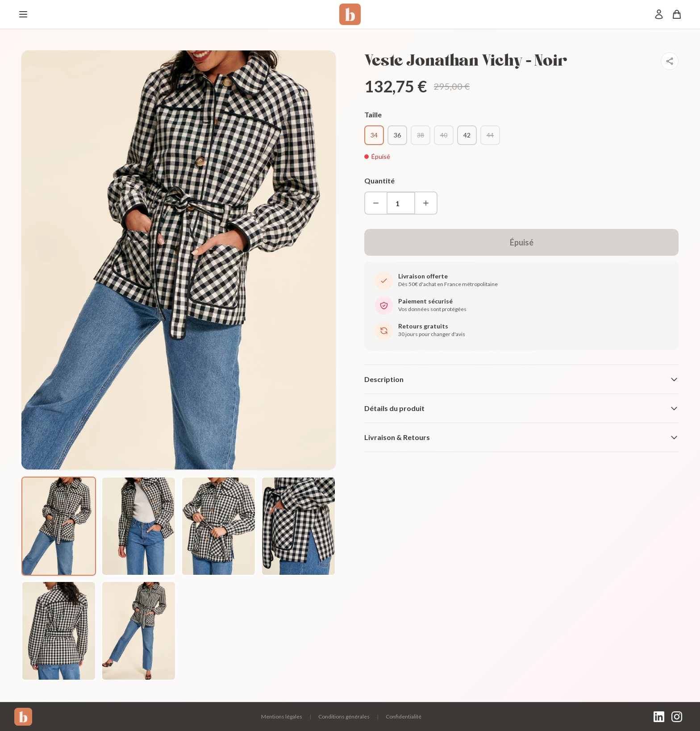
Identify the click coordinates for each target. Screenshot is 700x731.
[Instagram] (677, 717)
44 (490, 135)
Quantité (379, 181)
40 (444, 135)
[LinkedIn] (659, 717)
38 (421, 135)
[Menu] (23, 14)
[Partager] (670, 61)
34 (374, 135)
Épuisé (522, 242)
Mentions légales (282, 716)
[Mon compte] (659, 14)
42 (467, 135)
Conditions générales (344, 716)
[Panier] (677, 14)
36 (397, 135)
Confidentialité (404, 716)
